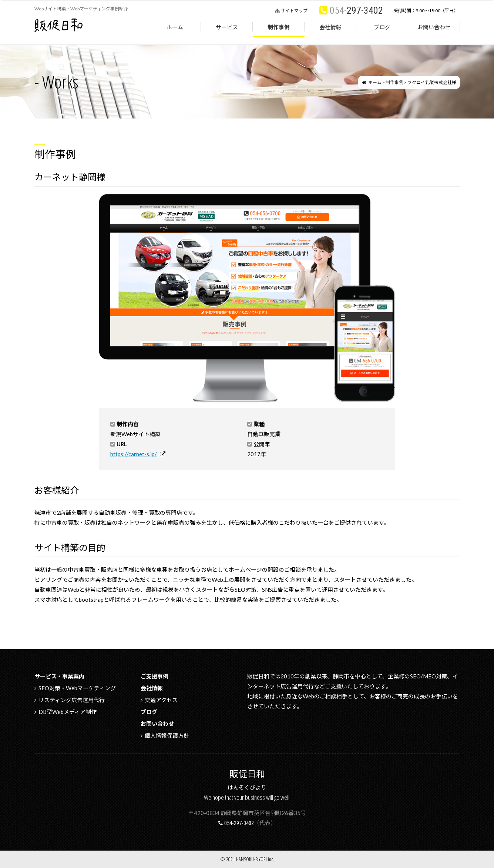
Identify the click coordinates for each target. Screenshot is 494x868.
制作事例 (279, 27)
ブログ (382, 27)
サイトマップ (294, 11)
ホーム (175, 27)
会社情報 (330, 27)
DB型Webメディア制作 (68, 712)
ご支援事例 (154, 676)
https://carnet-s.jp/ (134, 454)
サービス (227, 27)
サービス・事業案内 (59, 676)
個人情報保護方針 (167, 735)
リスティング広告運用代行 (72, 700)
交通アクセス (161, 700)
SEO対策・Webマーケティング (77, 688)
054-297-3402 (239, 823)
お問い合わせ (434, 27)
